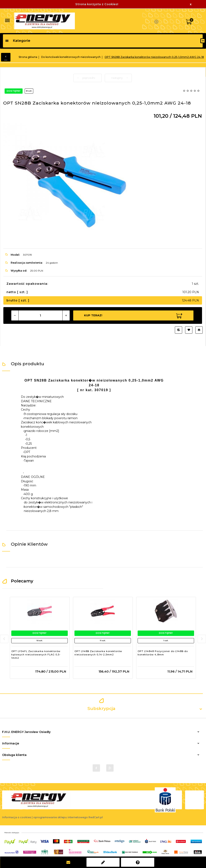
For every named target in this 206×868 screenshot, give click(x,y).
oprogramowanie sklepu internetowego (61, 817)
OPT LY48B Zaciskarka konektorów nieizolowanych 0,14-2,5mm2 (98, 653)
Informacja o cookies (17, 817)
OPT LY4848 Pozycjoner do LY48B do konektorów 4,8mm (163, 653)
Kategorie (18, 41)
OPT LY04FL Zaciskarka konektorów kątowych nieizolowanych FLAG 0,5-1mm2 (36, 654)
